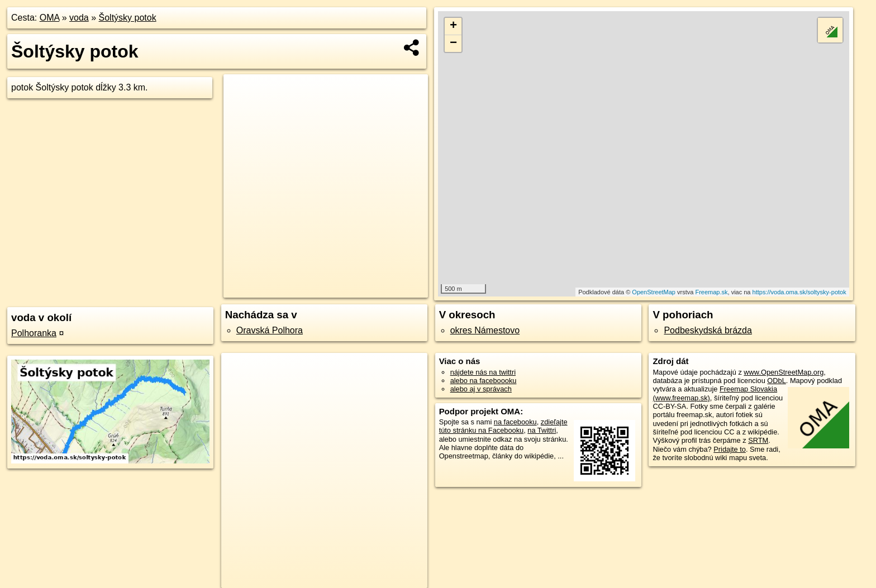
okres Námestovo (485, 330)
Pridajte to (730, 449)
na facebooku (515, 422)
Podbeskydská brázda (708, 330)
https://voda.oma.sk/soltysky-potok (799, 292)
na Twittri (542, 430)
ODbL (776, 381)
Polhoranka (34, 333)
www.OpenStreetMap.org (784, 372)
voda (79, 18)
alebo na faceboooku (484, 381)
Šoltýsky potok (128, 18)
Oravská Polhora (270, 330)
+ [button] (453, 26)
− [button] (453, 44)
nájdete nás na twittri (483, 372)
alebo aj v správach (481, 389)
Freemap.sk (711, 292)
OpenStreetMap (654, 292)
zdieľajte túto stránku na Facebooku (503, 426)
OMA (50, 18)
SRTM (758, 440)
